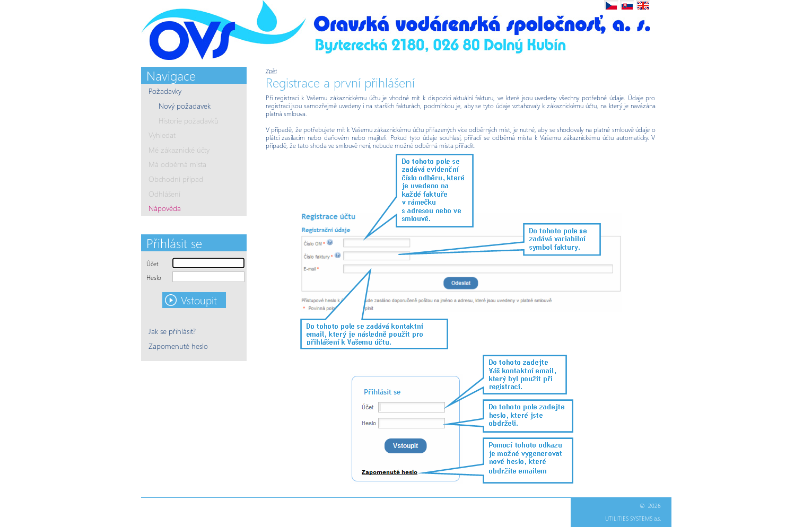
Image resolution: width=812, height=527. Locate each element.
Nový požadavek (185, 106)
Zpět (271, 71)
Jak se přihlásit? (172, 331)
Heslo (154, 278)
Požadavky (165, 91)
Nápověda (165, 208)
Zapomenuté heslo (178, 346)
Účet (152, 264)
